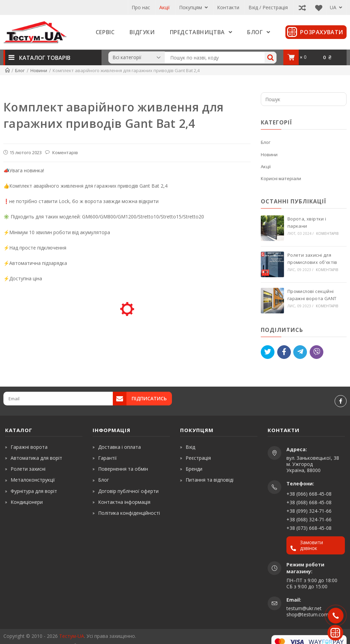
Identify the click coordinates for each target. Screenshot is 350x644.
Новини (269, 155)
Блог (266, 142)
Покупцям (193, 7)
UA (336, 7)
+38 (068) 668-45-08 (309, 502)
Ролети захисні (28, 469)
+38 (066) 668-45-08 (309, 494)
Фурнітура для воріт (34, 491)
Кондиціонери (27, 502)
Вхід (190, 447)
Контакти (228, 7)
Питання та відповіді (210, 480)
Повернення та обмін (123, 469)
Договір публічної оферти (128, 491)
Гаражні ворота (29, 447)
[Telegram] (300, 352)
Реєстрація (198, 458)
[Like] (284, 352)
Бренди (194, 469)
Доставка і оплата (119, 447)
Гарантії (107, 458)
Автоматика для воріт (36, 458)
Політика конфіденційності (129, 513)
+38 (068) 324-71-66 (309, 519)
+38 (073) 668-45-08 (309, 528)
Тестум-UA (72, 636)
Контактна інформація (124, 502)
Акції (165, 7)
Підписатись (149, 398)
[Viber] (317, 352)
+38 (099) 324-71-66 (309, 511)
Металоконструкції (33, 480)
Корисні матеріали (281, 178)
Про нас (141, 7)
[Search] (271, 58)
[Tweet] (268, 352)
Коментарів (65, 152)
